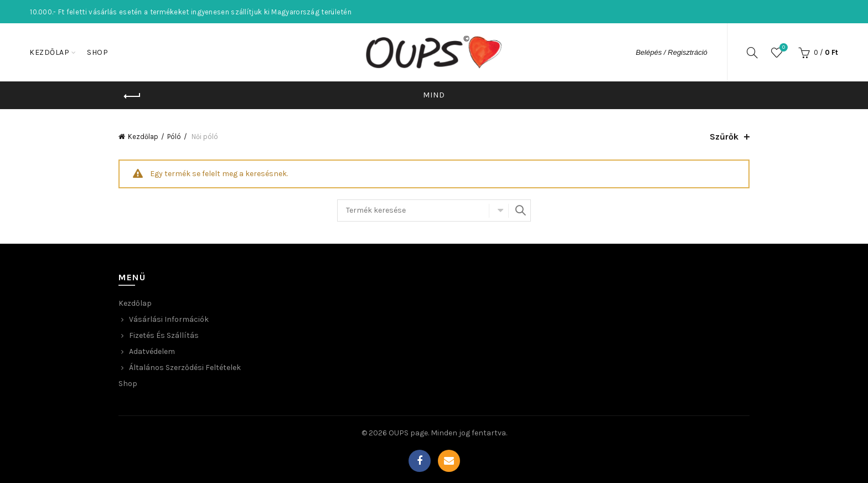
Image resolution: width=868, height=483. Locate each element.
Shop (97, 52)
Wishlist (782, 48)
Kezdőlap (49, 52)
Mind (434, 95)
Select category (499, 210)
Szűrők (724, 137)
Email (449, 461)
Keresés (520, 210)
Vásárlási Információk (169, 319)
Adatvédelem (152, 351)
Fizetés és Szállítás (164, 335)
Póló (174, 137)
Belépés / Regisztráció (671, 52)
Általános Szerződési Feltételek (185, 368)
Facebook (420, 461)
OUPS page (408, 433)
